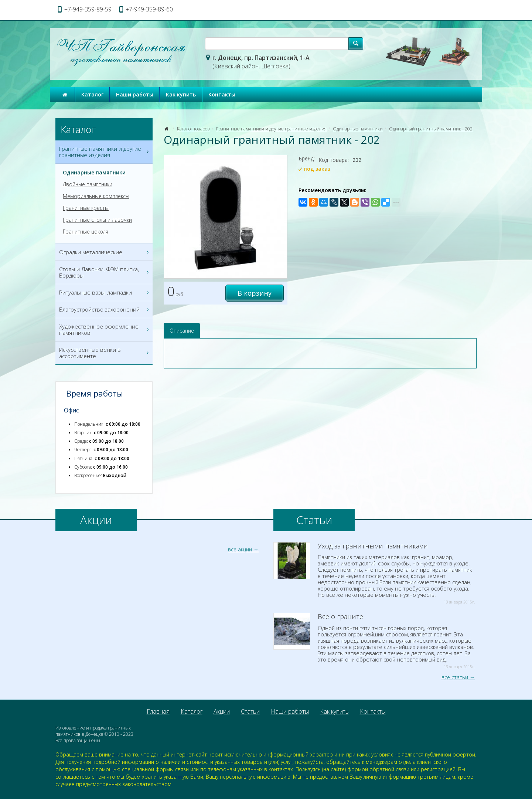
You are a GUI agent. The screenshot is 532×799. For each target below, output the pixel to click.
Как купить (181, 94)
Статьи (250, 711)
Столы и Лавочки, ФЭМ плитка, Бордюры (105, 272)
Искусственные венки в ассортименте (105, 353)
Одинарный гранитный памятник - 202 (431, 129)
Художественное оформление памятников (105, 330)
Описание (182, 331)
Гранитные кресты (86, 208)
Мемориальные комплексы (96, 196)
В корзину (255, 293)
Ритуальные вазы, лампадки (105, 293)
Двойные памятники (88, 184)
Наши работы (135, 94)
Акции (222, 711)
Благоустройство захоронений (105, 310)
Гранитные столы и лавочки (97, 220)
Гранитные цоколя (86, 232)
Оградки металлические (105, 252)
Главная (158, 711)
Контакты (222, 94)
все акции (240, 549)
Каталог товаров (193, 129)
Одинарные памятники (358, 129)
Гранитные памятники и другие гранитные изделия (271, 129)
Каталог (92, 94)
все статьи (455, 677)
